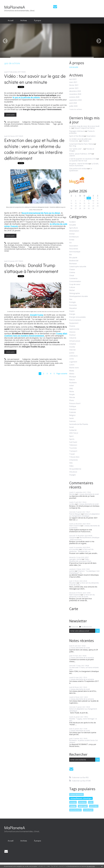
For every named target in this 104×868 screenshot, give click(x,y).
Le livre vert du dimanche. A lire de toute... (84, 584)
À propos (38, 20)
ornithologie (88, 810)
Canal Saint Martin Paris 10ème (81, 144)
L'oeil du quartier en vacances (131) (83, 159)
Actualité (35, 243)
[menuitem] (11, 20)
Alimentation (74, 231)
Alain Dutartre (75, 526)
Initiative (73, 344)
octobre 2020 (74, 97)
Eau (52, 122)
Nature (72, 380)
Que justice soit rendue (78, 169)
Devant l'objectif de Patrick (85, 128)
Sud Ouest (73, 442)
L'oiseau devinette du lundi (88, 494)
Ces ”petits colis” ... (76, 149)
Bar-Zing (73, 146)
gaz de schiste (39, 247)
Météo (72, 374)
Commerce (73, 278)
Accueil (11, 20)
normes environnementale (14, 365)
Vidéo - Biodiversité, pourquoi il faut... (81, 560)
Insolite (72, 347)
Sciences (72, 421)
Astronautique (75, 252)
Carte (74, 609)
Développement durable (41, 122)
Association (74, 246)
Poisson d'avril (75, 403)
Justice (72, 353)
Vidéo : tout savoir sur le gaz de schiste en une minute (35, 79)
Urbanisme (73, 460)
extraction (14, 126)
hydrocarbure (21, 249)
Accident (72, 222)
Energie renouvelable (77, 317)
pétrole (52, 365)
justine (72, 571)
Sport (71, 436)
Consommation (75, 281)
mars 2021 (73, 82)
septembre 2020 (75, 100)
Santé (71, 418)
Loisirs (72, 365)
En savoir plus (91, 866)
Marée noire (74, 368)
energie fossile (31, 365)
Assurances (74, 249)
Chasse (72, 270)
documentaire (75, 810)
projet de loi (51, 249)
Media (72, 371)
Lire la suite (10, 115)
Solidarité (73, 430)
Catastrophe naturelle (48, 359)
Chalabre (86, 141)
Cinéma (72, 272)
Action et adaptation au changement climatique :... (84, 515)
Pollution (41, 124)
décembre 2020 (75, 91)
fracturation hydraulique (37, 249)
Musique (73, 377)
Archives (24, 20)
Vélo (71, 463)
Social (71, 427)
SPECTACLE (74, 433)
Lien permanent (12, 122)
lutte (41, 363)
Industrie (27, 124)
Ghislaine (73, 537)
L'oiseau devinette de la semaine (84, 527)
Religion (72, 415)
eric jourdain (74, 549)
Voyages (73, 475)
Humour (72, 335)
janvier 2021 (74, 88)
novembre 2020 (75, 94)
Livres (72, 359)
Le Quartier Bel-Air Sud (78, 161)
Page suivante (62, 374)
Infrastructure (56, 245)
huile (47, 247)
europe (73, 802)
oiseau (73, 806)
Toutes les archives (76, 109)
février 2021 (74, 85)
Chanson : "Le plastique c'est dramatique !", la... (84, 572)
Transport (73, 451)
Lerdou (72, 504)
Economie (19, 245)
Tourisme (73, 448)
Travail (72, 454)
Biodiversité (74, 261)
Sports (72, 439)
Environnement (17, 124)
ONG (71, 389)
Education (73, 308)
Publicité (73, 412)
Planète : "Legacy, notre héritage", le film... (83, 720)
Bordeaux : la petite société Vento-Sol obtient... (83, 741)
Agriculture (74, 228)
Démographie (75, 293)
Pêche (72, 392)
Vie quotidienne (75, 469)
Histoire (72, 332)
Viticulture (73, 472)
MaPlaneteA (15, 7)
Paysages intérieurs (77, 131)
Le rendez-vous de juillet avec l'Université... (80, 140)
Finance (72, 326)
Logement (73, 362)
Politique (14, 247)
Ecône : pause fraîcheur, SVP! (80, 154)
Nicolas (72, 494)
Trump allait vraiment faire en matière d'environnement (36, 335)
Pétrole (34, 124)
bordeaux (82, 802)
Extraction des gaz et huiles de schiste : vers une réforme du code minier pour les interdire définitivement (34, 149)
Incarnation (91, 136)
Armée (72, 240)
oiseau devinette (76, 794)
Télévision (73, 445)
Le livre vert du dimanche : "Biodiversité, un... (81, 550)
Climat (41, 243)
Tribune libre (74, 457)
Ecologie (58, 122)
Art (70, 243)
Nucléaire (73, 383)
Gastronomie (74, 329)
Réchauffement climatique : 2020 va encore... (84, 538)
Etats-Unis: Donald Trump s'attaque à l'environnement (31, 268)
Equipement (74, 323)
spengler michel (75, 559)
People (72, 394)
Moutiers (73, 583)
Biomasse (73, 264)
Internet (72, 350)
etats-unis (59, 363)
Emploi (72, 311)
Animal (72, 234)
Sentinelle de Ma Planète (79, 424)
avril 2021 (73, 79)
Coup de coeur (75, 284)
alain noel (83, 806)
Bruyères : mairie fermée (79, 164)
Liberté (72, 156)
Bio (71, 255)
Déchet (72, 290)
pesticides (94, 806)
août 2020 (73, 103)
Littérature (73, 356)
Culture (72, 287)
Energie (7, 124)
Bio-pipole (73, 258)
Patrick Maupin (75, 514)
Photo (72, 400)
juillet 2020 (73, 106)
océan (72, 386)
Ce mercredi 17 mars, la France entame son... (84, 668)
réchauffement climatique (29, 363)
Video (48, 124)
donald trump (49, 363)
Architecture (74, 237)
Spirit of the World (76, 136)
